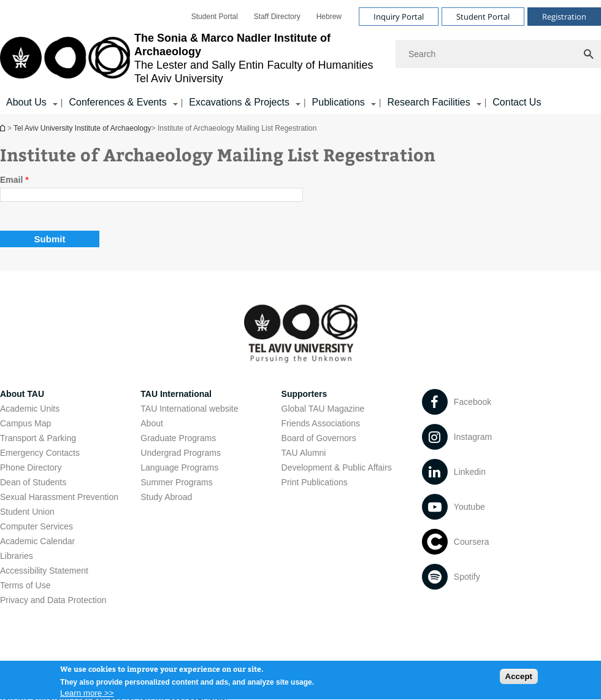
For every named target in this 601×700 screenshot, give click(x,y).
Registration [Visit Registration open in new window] (564, 17)
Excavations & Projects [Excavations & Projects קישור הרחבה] (239, 102)
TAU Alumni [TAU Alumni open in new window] (304, 453)
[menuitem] (215, 17)
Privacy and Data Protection (53, 600)
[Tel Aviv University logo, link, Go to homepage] (192, 58)
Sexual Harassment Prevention (59, 497)
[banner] (300, 57)
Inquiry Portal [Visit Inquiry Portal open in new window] (399, 17)
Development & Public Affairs (337, 467)
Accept (519, 679)
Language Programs (179, 467)
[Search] (498, 54)
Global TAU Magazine (323, 409)
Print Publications (315, 482)
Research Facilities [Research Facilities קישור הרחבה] (428, 102)
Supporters (304, 394)
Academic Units (30, 409)
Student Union (27, 512)
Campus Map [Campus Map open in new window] (25, 423)
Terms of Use (25, 585)
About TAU (22, 394)
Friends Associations (321, 423)
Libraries (17, 556)
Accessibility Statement (44, 571)
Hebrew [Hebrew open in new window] (329, 17)
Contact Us (517, 102)
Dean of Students (33, 482)
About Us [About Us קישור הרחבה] (26, 102)
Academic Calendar (37, 541)
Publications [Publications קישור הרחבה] (339, 102)
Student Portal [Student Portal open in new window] (215, 17)
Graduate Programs (178, 438)
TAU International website (189, 409)
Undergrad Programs (181, 453)
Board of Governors (319, 438)
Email (14, 180)
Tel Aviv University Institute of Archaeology (4, 128)
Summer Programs (176, 482)
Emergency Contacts (40, 453)
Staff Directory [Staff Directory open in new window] (277, 17)
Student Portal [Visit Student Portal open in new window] (483, 17)
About (152, 423)
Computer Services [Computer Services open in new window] (36, 526)
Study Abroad (166, 497)
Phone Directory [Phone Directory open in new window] (31, 467)
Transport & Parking (38, 438)
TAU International (176, 394)
